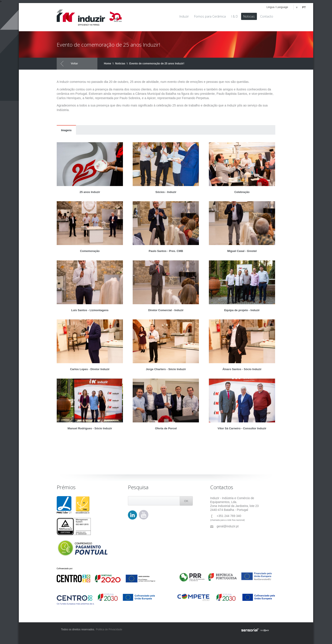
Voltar (74, 64)
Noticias (120, 64)
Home (107, 64)
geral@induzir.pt (224, 526)
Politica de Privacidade (109, 629)
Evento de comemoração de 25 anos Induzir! (157, 64)
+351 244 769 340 (226, 516)
